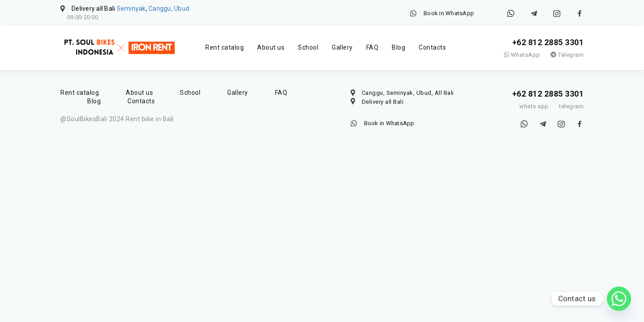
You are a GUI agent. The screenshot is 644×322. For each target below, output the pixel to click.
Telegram (567, 55)
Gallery (342, 47)
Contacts (432, 47)
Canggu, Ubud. (169, 8)
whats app (534, 106)
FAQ (373, 47)
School (308, 47)
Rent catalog (225, 47)
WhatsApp (522, 55)
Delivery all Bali (383, 102)
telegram (571, 106)
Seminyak (131, 8)
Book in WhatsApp (449, 13)
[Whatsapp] (619, 299)
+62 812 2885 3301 (548, 42)
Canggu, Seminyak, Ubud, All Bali (408, 93)
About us (271, 47)
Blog (398, 47)
